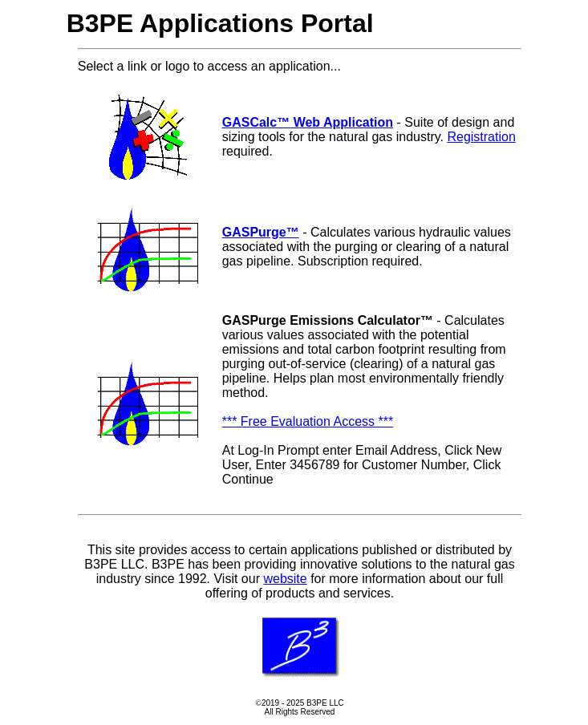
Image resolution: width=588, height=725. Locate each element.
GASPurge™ (261, 232)
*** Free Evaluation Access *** (308, 421)
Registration (481, 137)
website (285, 579)
